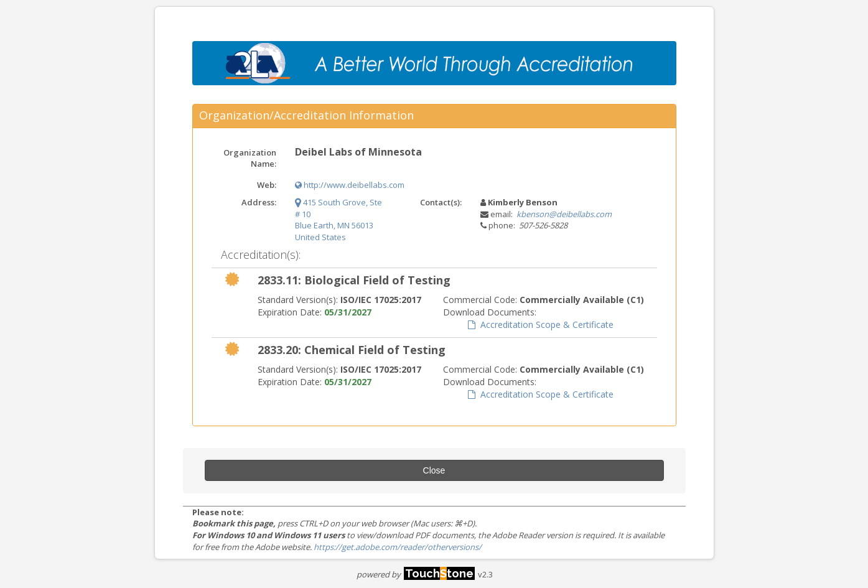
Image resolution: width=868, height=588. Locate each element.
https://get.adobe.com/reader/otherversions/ (398, 547)
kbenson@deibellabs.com (564, 214)
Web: (267, 185)
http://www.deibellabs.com (350, 185)
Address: (259, 202)
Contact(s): (441, 202)
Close (434, 470)
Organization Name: (250, 158)
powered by (416, 574)
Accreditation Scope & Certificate (541, 324)
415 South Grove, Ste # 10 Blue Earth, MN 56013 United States (338, 220)
